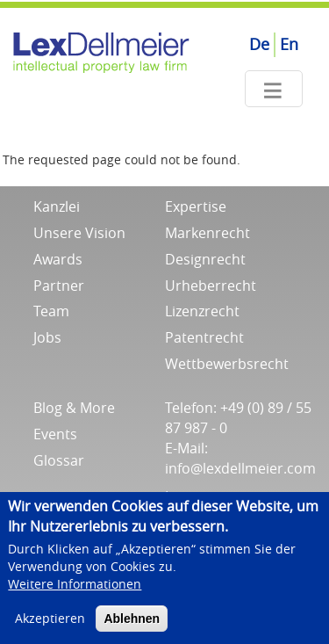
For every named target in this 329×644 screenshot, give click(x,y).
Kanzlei (57, 206)
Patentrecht (204, 337)
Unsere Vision (79, 233)
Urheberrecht (211, 286)
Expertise (196, 206)
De (259, 44)
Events (55, 434)
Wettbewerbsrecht (227, 364)
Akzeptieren (50, 622)
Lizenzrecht (202, 311)
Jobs (47, 337)
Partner (59, 286)
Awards (58, 259)
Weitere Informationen (75, 588)
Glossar (59, 460)
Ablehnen (132, 623)
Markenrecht (207, 233)
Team (51, 311)
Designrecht (205, 259)
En (289, 44)
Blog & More (74, 408)
